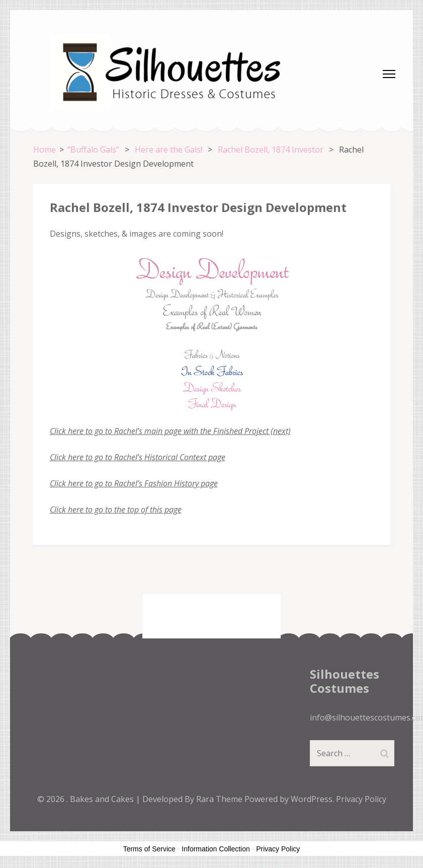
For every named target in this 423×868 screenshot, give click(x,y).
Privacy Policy (361, 799)
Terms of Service (149, 849)
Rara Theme (220, 799)
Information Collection (216, 849)
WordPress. (312, 799)
